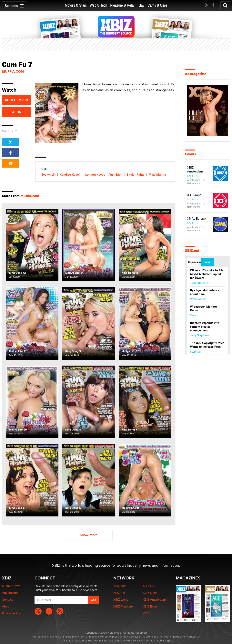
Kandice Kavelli (70, 175)
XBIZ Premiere (123, 606)
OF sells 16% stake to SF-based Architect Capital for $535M (207, 274)
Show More (89, 535)
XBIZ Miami (151, 593)
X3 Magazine (196, 74)
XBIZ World (121, 600)
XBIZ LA (148, 586)
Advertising (10, 593)
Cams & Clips (157, 5)
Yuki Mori (116, 175)
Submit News (11, 586)
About (6, 606)
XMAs (147, 613)
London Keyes (95, 175)
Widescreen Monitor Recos (203, 309)
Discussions (194, 262)
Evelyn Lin (48, 175)
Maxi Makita (157, 175)
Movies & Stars (76, 5)
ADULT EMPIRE (17, 100)
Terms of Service (156, 640)
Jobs (207, 262)
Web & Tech (98, 5)
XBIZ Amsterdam (195, 169)
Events (191, 154)
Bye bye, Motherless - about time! (204, 292)
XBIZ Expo (150, 606)
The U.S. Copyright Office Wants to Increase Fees (207, 345)
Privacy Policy (11, 613)
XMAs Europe (196, 218)
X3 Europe (194, 195)
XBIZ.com (120, 586)
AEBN (17, 112)
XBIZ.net (192, 251)
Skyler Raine (136, 175)
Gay (141, 5)
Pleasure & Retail (123, 5)
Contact (7, 600)
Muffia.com (13, 71)
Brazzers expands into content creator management (205, 327)
